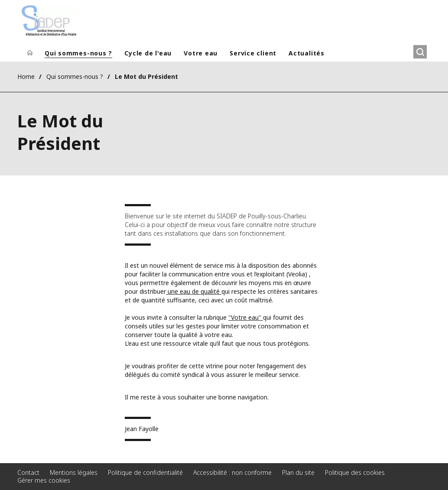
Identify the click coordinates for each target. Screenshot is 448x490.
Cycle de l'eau (148, 53)
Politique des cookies (355, 472)
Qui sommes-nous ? (78, 53)
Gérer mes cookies (44, 480)
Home (26, 76)
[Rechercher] (420, 52)
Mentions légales (74, 472)
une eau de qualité (194, 291)
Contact (28, 472)
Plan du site (298, 472)
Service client (253, 53)
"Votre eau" (246, 317)
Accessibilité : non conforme (232, 472)
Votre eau (201, 53)
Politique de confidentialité (145, 472)
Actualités (307, 53)
